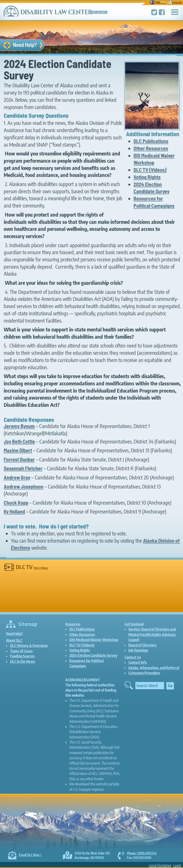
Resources (73, 624)
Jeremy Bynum (19, 426)
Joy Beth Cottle (19, 441)
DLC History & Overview (29, 646)
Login (177, 865)
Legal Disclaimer (160, 865)
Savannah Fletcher (23, 468)
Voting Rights (147, 177)
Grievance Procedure (144, 673)
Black (158, 2)
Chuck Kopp (16, 503)
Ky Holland (14, 511)
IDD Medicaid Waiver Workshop (94, 640)
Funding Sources (22, 656)
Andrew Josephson (24, 486)
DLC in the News (23, 661)
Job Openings (138, 650)
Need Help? (14, 634)
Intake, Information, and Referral (154, 668)
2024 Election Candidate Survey (93, 655)
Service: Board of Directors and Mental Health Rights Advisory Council (152, 634)
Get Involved (134, 624)
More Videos (41, 568)
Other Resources (151, 148)
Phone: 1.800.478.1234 (142, 853)
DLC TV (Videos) (150, 170)
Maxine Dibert (18, 450)
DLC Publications (151, 141)
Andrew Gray (17, 477)
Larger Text (175, 2)
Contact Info (138, 662)
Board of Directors (143, 645)
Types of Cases (21, 651)
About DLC (14, 640)
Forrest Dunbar (19, 459)
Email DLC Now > (30, 855)
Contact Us (133, 657)
